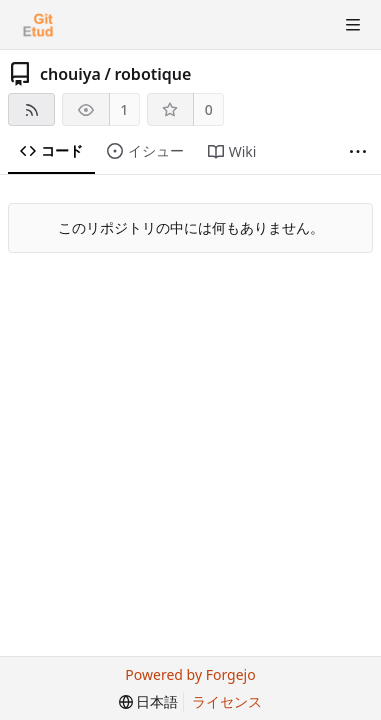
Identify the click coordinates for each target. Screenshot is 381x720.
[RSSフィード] (31, 109)
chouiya (70, 74)
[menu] (149, 702)
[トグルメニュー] (353, 25)
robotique (152, 74)
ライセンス (227, 701)
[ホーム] (38, 25)
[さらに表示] (358, 152)
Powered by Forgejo (190, 674)
